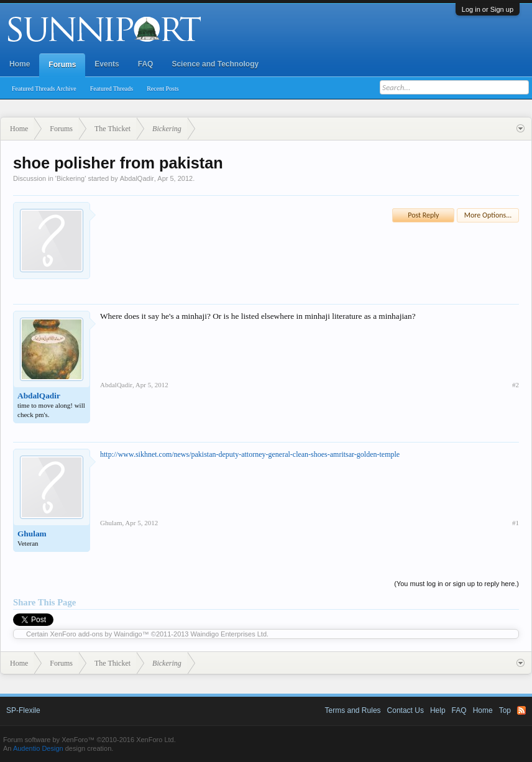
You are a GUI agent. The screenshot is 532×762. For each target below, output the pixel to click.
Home (20, 64)
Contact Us (406, 710)
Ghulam (32, 534)
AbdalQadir (137, 178)
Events (107, 64)
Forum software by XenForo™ (89, 740)
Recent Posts (163, 89)
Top (505, 710)
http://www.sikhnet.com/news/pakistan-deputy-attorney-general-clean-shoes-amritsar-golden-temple (250, 454)
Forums (62, 65)
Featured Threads (112, 89)
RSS (521, 710)
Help (438, 710)
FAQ (146, 64)
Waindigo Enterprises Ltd (229, 634)
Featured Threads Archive (44, 89)
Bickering (71, 178)
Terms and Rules (353, 710)
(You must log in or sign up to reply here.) (456, 584)
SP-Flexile (23, 710)
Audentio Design (38, 748)
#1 (516, 523)
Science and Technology (215, 64)
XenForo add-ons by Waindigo (96, 634)
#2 (516, 385)
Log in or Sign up (488, 9)
